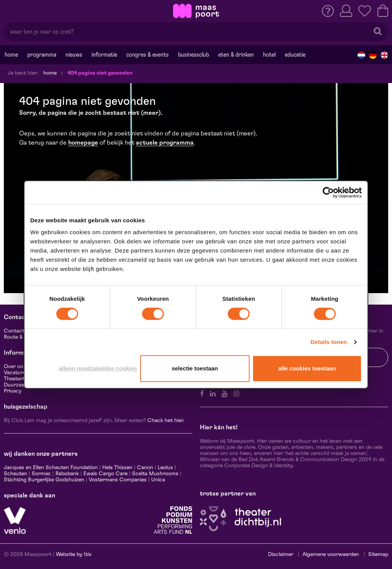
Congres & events (148, 55)
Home (11, 55)
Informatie (104, 55)
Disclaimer (281, 554)
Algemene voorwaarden (331, 554)
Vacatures (16, 373)
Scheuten (16, 474)
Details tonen (329, 342)
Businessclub (194, 55)
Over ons (15, 367)
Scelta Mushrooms (154, 474)
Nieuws (74, 55)
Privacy (13, 391)
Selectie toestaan (195, 368)
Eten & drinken (236, 55)
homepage (83, 143)
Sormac (41, 474)
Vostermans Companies (118, 480)
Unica (158, 480)
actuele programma (165, 143)
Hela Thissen (117, 468)
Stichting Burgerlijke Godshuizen (44, 480)
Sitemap (378, 554)
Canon (145, 468)
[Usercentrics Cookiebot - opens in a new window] (328, 192)
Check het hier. (166, 421)
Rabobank (67, 474)
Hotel (269, 55)
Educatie (295, 55)
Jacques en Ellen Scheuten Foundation (51, 468)
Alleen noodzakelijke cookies (98, 368)
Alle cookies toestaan (307, 368)
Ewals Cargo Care (105, 474)
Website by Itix (74, 554)
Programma (42, 55)
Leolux (165, 468)
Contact (14, 331)
